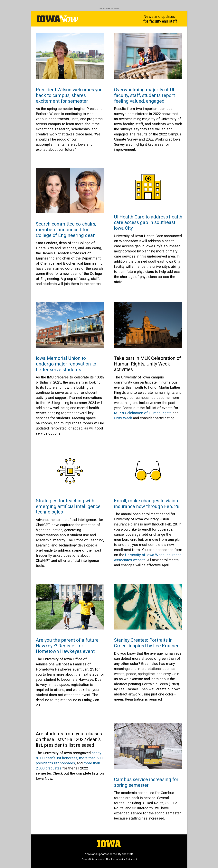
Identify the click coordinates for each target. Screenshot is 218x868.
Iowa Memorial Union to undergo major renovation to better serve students (66, 364)
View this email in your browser (109, 8)
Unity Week (123, 418)
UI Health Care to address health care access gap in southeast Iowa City (148, 223)
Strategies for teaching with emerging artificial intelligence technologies (68, 506)
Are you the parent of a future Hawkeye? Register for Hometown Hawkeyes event (67, 646)
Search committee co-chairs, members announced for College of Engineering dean (66, 230)
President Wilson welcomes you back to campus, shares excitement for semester (69, 95)
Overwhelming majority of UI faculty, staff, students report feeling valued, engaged (144, 95)
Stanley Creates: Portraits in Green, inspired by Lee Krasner (146, 643)
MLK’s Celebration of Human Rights (143, 413)
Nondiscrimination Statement (121, 859)
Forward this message (93, 859)
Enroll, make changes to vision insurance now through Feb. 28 (147, 504)
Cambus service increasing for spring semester (146, 782)
